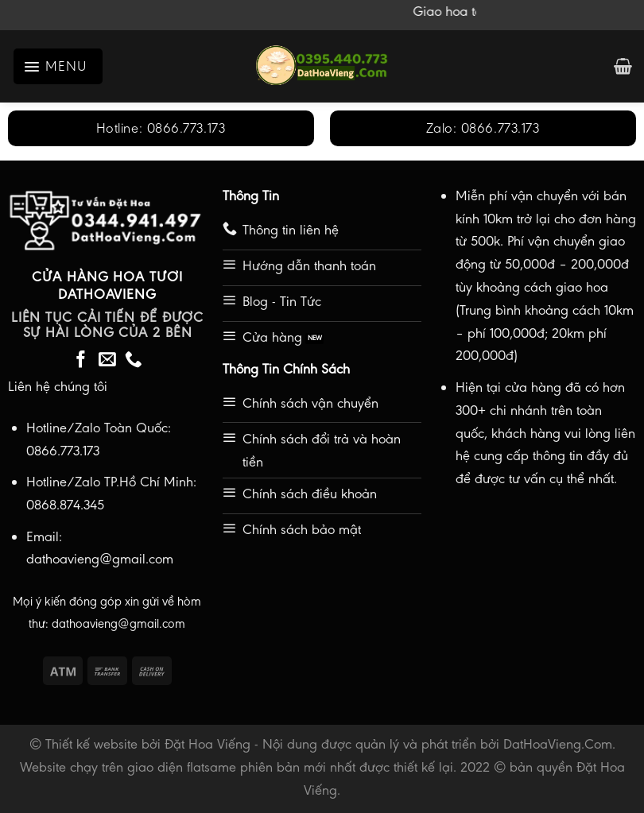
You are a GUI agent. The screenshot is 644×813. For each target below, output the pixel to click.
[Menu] (58, 66)
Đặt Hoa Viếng (208, 744)
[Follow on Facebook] (81, 360)
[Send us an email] (107, 360)
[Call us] (134, 360)
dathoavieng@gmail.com (118, 623)
